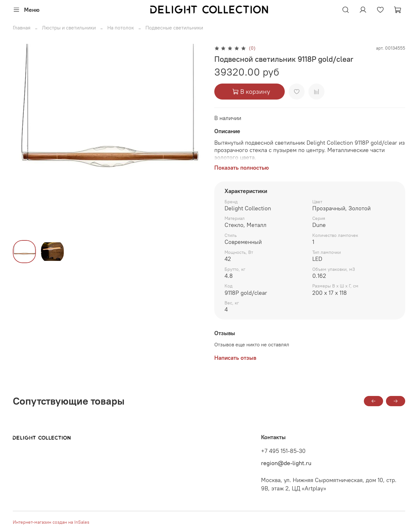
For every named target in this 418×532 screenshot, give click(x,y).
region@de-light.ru (286, 463)
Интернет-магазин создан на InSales (51, 522)
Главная (22, 28)
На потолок (121, 28)
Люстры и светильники (69, 28)
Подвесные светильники (174, 28)
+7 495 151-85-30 (283, 451)
